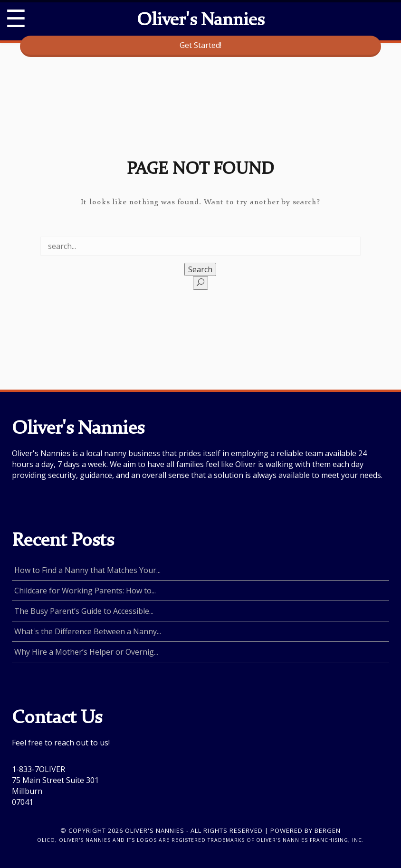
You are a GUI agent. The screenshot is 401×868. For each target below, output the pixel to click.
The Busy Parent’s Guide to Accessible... (84, 611)
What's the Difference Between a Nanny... (88, 631)
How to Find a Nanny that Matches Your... (87, 570)
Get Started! (200, 45)
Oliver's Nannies (200, 21)
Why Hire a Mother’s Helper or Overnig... (86, 652)
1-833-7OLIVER (38, 769)
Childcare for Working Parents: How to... (85, 591)
